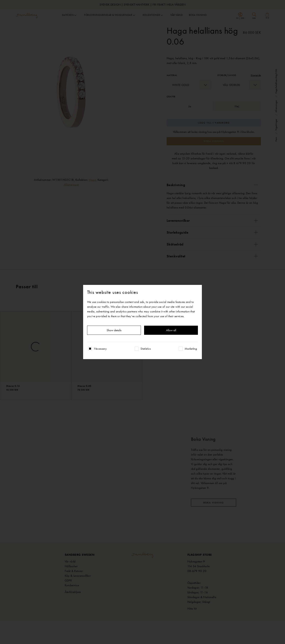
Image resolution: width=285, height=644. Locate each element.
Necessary (100, 349)
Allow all (171, 330)
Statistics (146, 349)
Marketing (191, 349)
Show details (114, 330)
